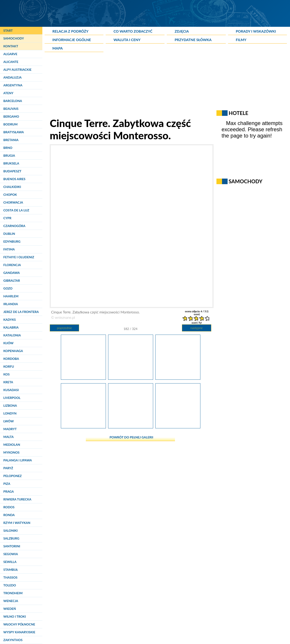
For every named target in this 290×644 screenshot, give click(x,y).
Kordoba (11, 359)
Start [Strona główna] (8, 30)
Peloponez (12, 476)
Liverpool (12, 398)
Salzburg (11, 538)
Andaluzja (12, 77)
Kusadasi (11, 390)
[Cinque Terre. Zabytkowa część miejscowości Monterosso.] (83, 378)
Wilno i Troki (15, 616)
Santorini (12, 546)
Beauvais (11, 109)
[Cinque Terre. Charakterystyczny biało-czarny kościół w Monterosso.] (83, 427)
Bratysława (14, 132)
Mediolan (12, 445)
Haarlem (11, 296)
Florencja (12, 265)
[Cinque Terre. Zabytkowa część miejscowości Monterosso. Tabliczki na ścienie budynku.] (178, 427)
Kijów (8, 343)
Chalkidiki (12, 187)
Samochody (14, 38)
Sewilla (10, 562)
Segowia (11, 554)
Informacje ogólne (72, 40)
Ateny (8, 93)
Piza (7, 484)
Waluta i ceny (127, 40)
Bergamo (11, 116)
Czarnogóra (14, 226)
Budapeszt (12, 171)
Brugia (9, 155)
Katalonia (12, 335)
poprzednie (64, 328)
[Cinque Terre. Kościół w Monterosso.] (131, 427)
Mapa (58, 48)
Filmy (241, 40)
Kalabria (11, 327)
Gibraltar (12, 280)
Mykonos (11, 452)
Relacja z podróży (70, 31)
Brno (8, 148)
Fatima (9, 249)
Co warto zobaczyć (133, 31)
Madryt (10, 429)
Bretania (11, 140)
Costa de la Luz (16, 210)
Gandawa (12, 273)
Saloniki (10, 530)
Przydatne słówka (193, 40)
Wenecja (11, 601)
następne (196, 328)
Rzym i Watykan (17, 523)
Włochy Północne (19, 624)
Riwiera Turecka (17, 499)
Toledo (10, 585)
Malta (8, 437)
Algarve (10, 54)
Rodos (9, 507)
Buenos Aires (14, 179)
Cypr (7, 218)
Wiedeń (10, 609)
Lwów (9, 421)
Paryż (8, 468)
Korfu (9, 366)
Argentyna (13, 85)
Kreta (8, 382)
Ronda (9, 515)
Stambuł (11, 570)
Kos (6, 374)
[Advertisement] (153, 86)
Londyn (10, 413)
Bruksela (11, 163)
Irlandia (11, 304)
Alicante (11, 62)
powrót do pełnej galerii (131, 437)
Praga (9, 491)
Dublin (9, 234)
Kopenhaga (13, 351)
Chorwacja (13, 202)
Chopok (10, 195)
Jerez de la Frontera (21, 312)
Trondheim (13, 593)
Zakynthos (13, 640)
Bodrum (10, 124)
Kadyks (10, 320)
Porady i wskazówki (256, 31)
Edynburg (12, 241)
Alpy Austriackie (17, 70)
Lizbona (10, 405)
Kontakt (11, 46)
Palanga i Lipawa (18, 460)
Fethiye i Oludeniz (19, 257)
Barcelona (13, 101)
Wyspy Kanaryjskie (19, 632)
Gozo (8, 288)
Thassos (10, 577)
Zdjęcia (182, 31)
